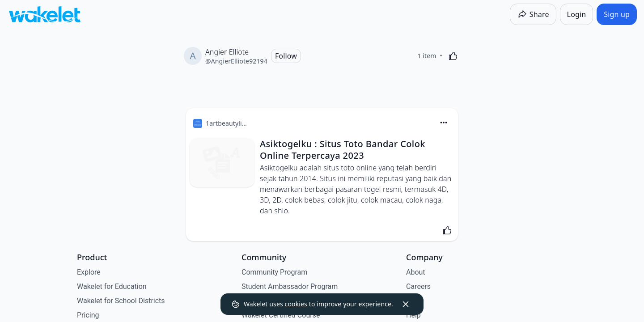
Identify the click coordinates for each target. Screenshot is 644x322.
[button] (444, 123)
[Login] (577, 14)
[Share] (533, 14)
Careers (418, 286)
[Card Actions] (444, 123)
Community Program (274, 272)
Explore (89, 272)
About (416, 272)
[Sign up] (617, 14)
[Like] (453, 56)
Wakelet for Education (112, 286)
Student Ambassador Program (290, 286)
